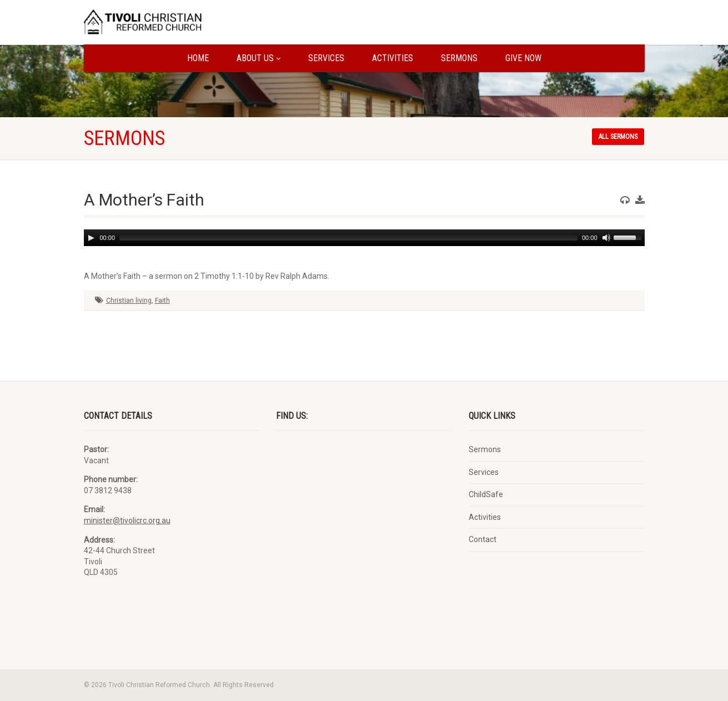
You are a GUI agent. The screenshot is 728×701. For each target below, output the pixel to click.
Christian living (129, 301)
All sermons (618, 137)
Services (326, 58)
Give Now (523, 58)
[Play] (91, 238)
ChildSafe (486, 494)
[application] (364, 238)
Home (198, 58)
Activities (393, 58)
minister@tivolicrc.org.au (127, 520)
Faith (162, 301)
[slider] (348, 238)
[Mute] (606, 238)
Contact (483, 539)
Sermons (459, 58)
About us (258, 58)
